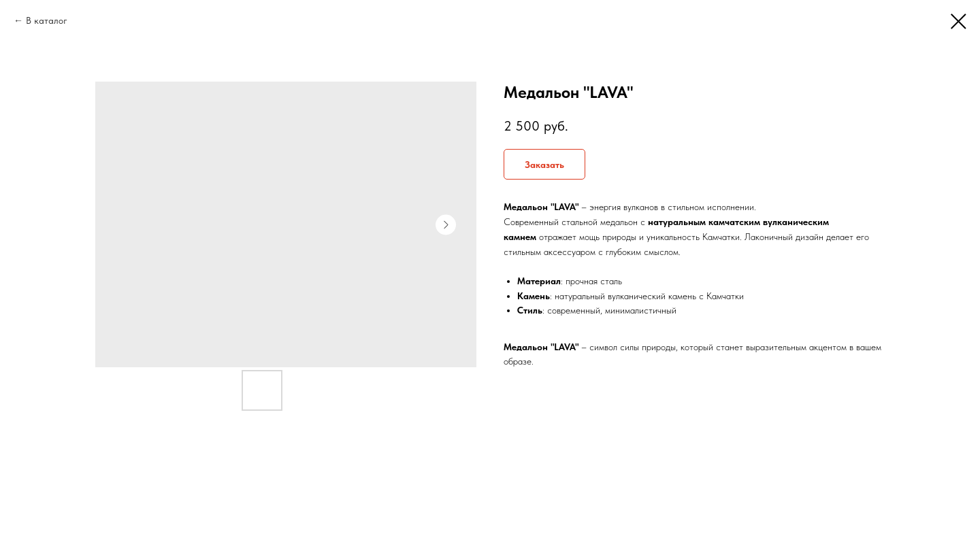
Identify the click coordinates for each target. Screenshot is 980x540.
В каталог (47, 20)
